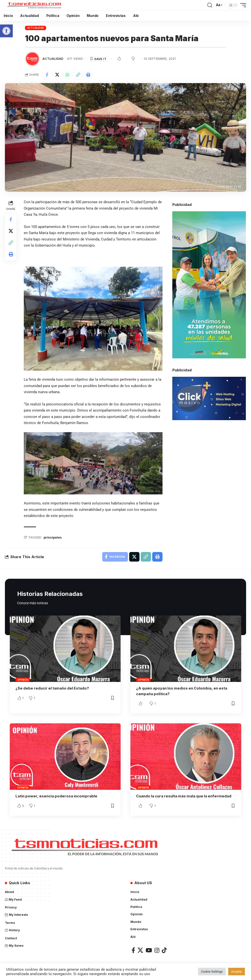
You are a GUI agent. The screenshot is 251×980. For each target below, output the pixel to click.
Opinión (23, 680)
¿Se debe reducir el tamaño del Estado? (53, 688)
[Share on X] (57, 75)
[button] (6, 31)
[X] (140, 950)
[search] (210, 5)
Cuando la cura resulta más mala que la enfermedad (185, 796)
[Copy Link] (78, 75)
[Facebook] (133, 950)
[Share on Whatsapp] (68, 75)
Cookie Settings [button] (212, 972)
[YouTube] (149, 950)
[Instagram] (157, 950)
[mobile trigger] (242, 5)
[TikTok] (164, 950)
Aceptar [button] (237, 972)
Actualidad (36, 28)
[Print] (89, 75)
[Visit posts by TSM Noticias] (32, 59)
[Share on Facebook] (47, 75)
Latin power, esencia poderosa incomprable (57, 796)
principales (53, 538)
